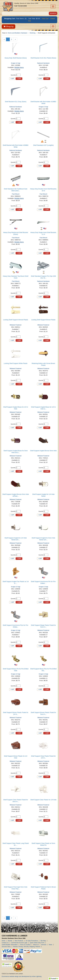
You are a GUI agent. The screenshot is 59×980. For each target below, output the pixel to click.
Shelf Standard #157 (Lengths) (43, 145)
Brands (10, 941)
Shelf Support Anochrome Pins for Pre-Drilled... (16, 626)
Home (4, 941)
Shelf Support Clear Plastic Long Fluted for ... (16, 844)
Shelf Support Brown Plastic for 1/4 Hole (16, 757)
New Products (19, 941)
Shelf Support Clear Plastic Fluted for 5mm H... (16, 801)
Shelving (33, 33)
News (51, 945)
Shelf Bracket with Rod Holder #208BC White (16, 146)
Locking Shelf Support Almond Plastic (16, 320)
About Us (36, 945)
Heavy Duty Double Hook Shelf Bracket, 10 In (43, 190)
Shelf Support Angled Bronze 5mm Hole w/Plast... (16, 495)
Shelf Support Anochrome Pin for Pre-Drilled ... (43, 582)
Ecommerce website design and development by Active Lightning (22, 976)
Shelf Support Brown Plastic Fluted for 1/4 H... (16, 713)
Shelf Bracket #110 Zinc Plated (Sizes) (43, 58)
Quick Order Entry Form (37, 943)
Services (44, 945)
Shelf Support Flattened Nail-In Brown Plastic (43, 888)
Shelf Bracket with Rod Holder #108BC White (43, 102)
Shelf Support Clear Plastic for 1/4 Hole (43, 800)
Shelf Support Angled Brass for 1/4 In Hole (16, 408)
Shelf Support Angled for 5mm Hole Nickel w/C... (43, 539)
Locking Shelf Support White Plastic (16, 363)
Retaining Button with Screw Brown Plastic (43, 364)
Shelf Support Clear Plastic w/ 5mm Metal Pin (43, 844)
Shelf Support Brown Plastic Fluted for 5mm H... (43, 713)
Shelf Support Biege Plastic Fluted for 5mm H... (43, 626)
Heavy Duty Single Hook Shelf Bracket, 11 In (43, 233)
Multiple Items (19, 67)
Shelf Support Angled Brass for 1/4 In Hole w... (43, 408)
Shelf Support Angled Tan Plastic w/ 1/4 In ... (16, 582)
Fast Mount (16, 194)
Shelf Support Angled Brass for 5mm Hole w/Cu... (16, 452)
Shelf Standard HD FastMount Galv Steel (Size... (16, 190)
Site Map (43, 941)
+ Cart (19, 79)
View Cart (45, 19)
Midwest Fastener (16, 325)
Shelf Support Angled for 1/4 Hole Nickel (43, 495)
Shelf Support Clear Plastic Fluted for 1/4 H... (43, 757)
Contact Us (5, 943)
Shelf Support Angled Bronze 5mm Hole (43, 451)
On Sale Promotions (32, 941)
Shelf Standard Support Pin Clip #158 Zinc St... (43, 277)
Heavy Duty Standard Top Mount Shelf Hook (16, 277)
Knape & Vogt (16, 63)
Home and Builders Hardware (18, 33)
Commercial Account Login (19, 943)
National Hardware (43, 63)
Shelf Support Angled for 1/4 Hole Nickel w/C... (16, 539)
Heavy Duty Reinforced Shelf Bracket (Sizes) (16, 233)
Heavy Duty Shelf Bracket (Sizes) (16, 58)
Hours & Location (25, 945)
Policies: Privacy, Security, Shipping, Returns (27, 947)
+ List (12, 79)
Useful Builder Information (10, 945)
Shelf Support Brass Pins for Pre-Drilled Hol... (43, 670)
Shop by (9, 27)
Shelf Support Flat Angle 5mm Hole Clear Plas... (16, 888)
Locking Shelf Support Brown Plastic (43, 320)
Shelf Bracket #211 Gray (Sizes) (16, 102)
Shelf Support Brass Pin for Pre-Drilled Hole (16, 670)
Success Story (6, 947)
